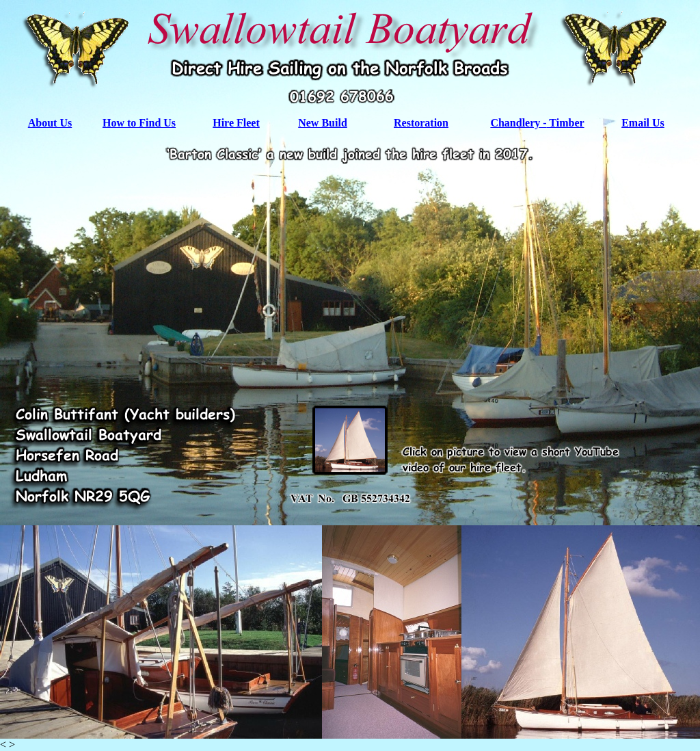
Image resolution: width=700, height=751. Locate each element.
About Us (50, 123)
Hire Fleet (236, 123)
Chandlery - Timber (537, 123)
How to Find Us (139, 123)
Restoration (421, 123)
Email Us (643, 123)
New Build (323, 123)
